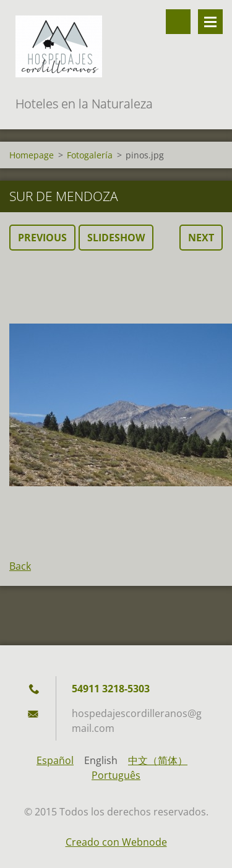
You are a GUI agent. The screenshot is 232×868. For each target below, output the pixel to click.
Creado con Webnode (116, 842)
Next (201, 238)
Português (116, 775)
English (101, 760)
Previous (42, 238)
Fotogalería (90, 155)
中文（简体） (158, 760)
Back (20, 566)
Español (55, 760)
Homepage (32, 155)
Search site (178, 22)
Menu (210, 22)
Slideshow (116, 238)
